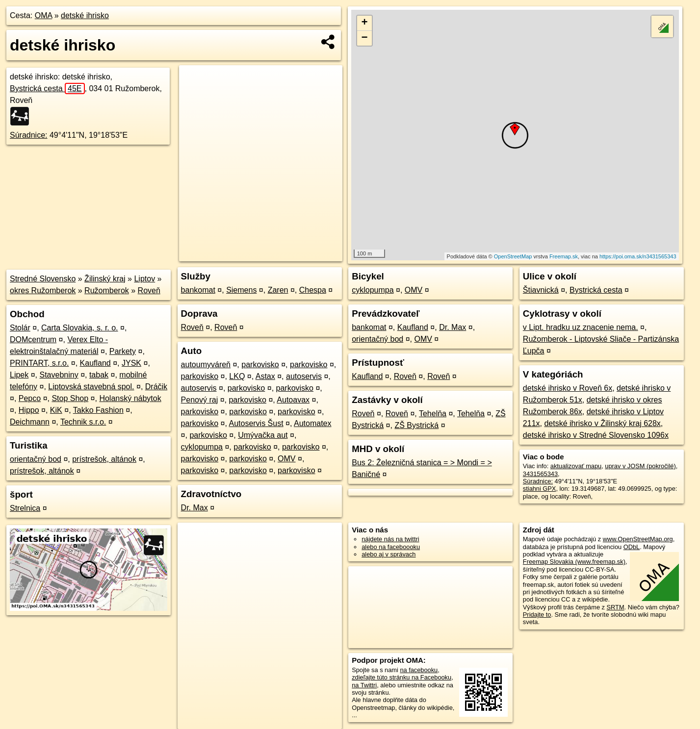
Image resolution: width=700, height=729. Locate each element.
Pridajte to (537, 615)
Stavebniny (59, 375)
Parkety (123, 351)
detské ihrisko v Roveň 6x (568, 388)
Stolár (20, 328)
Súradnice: (29, 135)
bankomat (198, 290)
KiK (56, 410)
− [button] (365, 38)
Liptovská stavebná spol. (91, 387)
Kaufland (95, 363)
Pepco (30, 398)
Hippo (29, 410)
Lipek (19, 375)
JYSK (131, 363)
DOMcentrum (33, 339)
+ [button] (365, 23)
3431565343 (540, 474)
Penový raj (200, 400)
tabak (99, 375)
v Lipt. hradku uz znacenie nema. (581, 327)
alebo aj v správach (389, 554)
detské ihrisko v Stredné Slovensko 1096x (596, 435)
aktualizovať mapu (576, 466)
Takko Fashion (98, 410)
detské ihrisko (85, 15)
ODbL (632, 547)
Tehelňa (433, 414)
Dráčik (156, 387)
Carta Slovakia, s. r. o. (80, 328)
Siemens (241, 290)
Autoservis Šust (256, 423)
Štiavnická (541, 290)
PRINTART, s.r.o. (39, 363)
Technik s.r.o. (83, 422)
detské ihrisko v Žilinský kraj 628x (602, 423)
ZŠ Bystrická (416, 425)
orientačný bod (36, 459)
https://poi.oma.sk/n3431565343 (638, 256)
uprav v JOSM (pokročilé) (640, 466)
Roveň (149, 290)
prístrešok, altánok (104, 459)
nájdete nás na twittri (390, 539)
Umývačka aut (263, 435)
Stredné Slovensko (43, 279)
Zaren (278, 290)
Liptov (144, 279)
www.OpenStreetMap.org (638, 539)
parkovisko (260, 364)
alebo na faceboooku (391, 547)
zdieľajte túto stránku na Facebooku (402, 677)
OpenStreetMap (513, 256)
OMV (286, 459)
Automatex (312, 423)
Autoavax (293, 400)
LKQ (237, 376)
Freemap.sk (564, 256)
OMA (44, 15)
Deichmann (30, 422)
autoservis (304, 376)
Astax (265, 376)
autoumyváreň (206, 364)
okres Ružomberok (43, 290)
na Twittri (364, 685)
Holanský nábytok (130, 398)
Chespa (313, 290)
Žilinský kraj (105, 279)
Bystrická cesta (47, 88)
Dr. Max (194, 508)
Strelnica (25, 508)
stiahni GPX (540, 489)
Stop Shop (70, 398)
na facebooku (419, 670)
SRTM (616, 607)
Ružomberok (107, 290)
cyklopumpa (202, 447)
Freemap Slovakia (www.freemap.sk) (574, 562)
